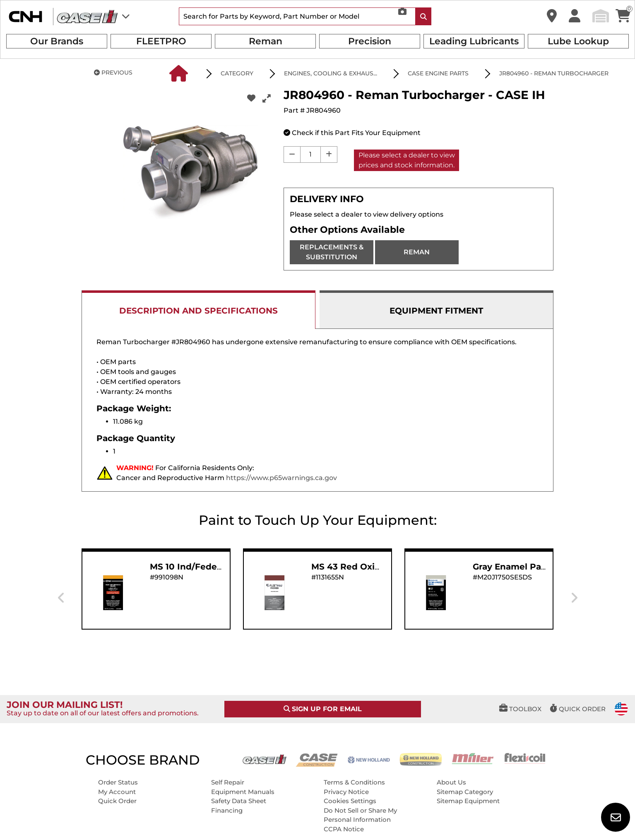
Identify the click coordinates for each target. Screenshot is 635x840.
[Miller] (473, 758)
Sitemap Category (465, 792)
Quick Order (117, 801)
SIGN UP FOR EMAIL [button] (323, 709)
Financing (227, 810)
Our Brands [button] (57, 41)
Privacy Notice (346, 792)
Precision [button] (370, 41)
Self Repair (228, 782)
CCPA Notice (344, 829)
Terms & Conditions (354, 782)
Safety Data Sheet (239, 801)
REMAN (417, 252)
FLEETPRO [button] (161, 41)
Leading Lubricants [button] (474, 41)
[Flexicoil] (525, 758)
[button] (552, 16)
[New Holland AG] (369, 759)
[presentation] (61, 598)
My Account (117, 792)
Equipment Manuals (243, 792)
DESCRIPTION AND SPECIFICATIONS (198, 311)
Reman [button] (266, 41)
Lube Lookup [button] (578, 41)
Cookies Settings (350, 801)
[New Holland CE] (421, 759)
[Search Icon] (423, 16)
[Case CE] (317, 759)
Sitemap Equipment (468, 801)
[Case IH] (265, 759)
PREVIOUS (113, 72)
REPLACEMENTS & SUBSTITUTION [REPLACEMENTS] (332, 252)
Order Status (118, 782)
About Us (451, 782)
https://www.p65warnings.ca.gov (281, 478)
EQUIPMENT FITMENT (436, 311)
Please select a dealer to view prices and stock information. (407, 160)
